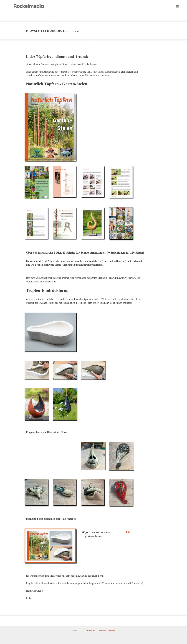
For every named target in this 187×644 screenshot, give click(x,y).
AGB (81, 631)
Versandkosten (90, 631)
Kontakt (74, 631)
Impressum (112, 631)
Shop (128, 532)
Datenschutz (102, 631)
